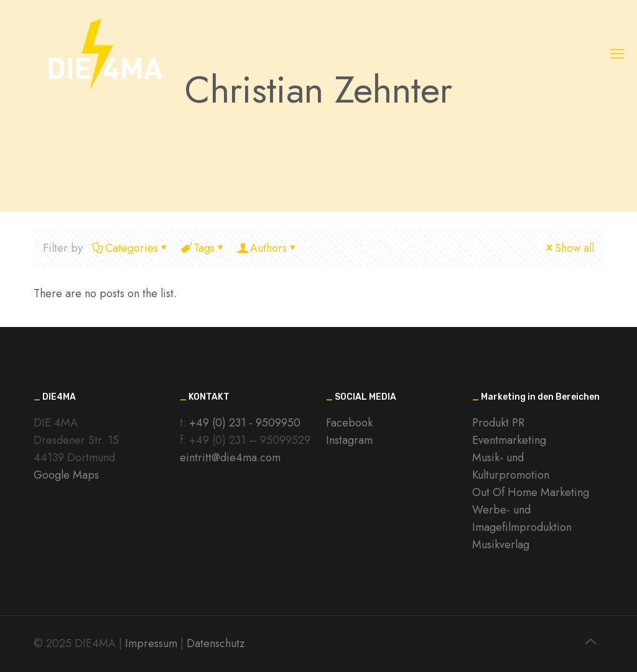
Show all (569, 248)
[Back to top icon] (590, 642)
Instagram (349, 440)
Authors (267, 248)
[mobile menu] (617, 53)
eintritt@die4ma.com (230, 458)
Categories (131, 248)
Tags (203, 248)
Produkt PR (498, 423)
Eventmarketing (509, 440)
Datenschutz (216, 643)
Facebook (349, 423)
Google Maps (66, 475)
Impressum (151, 643)
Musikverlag (501, 545)
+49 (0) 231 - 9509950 (245, 423)
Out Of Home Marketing (531, 492)
